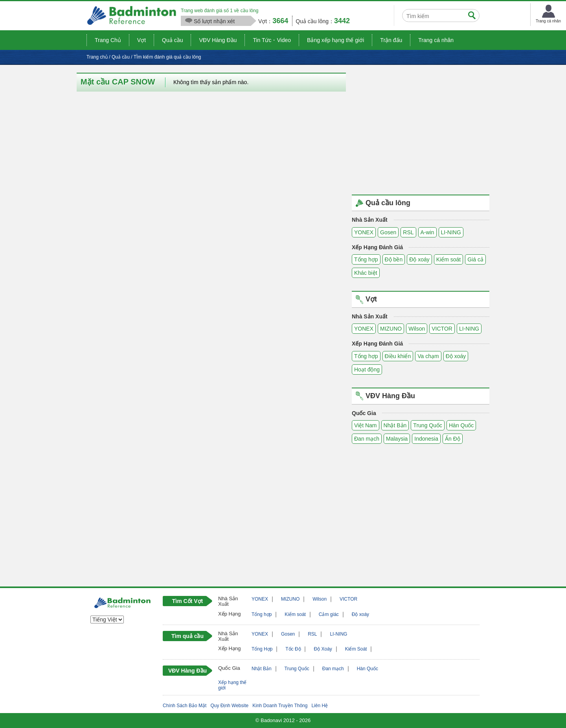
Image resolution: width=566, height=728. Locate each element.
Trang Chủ (108, 40)
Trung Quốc (428, 425)
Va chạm (428, 356)
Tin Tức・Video (272, 40)
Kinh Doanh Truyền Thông (280, 706)
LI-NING (451, 232)
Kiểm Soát (356, 649)
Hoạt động (367, 370)
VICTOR (442, 329)
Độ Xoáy (323, 649)
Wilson (417, 329)
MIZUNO (391, 329)
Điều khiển (398, 356)
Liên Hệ (320, 706)
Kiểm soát (448, 259)
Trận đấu (391, 40)
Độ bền (394, 259)
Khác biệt (366, 273)
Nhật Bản (395, 425)
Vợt (141, 40)
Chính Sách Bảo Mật (185, 706)
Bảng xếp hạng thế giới (335, 40)
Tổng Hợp (262, 649)
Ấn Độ (453, 439)
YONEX (364, 232)
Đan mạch (367, 439)
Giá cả (475, 259)
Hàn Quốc (461, 425)
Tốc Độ (293, 649)
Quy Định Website (229, 706)
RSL (408, 232)
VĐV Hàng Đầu (218, 40)
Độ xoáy (419, 259)
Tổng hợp (366, 259)
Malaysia (397, 439)
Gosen (388, 232)
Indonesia (426, 439)
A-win (427, 232)
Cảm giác (329, 614)
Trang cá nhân (436, 40)
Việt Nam (366, 425)
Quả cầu (172, 40)
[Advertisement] (421, 128)
